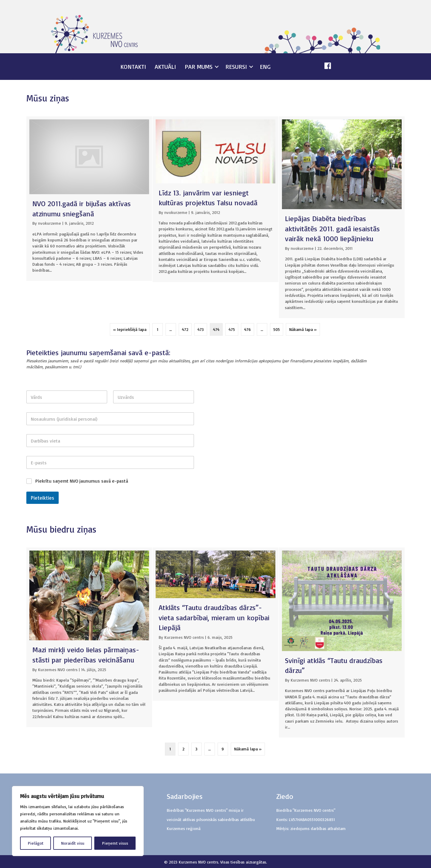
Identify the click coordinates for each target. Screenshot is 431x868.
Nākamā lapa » (303, 329)
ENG (265, 67)
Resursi (236, 67)
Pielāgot (36, 843)
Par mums (199, 67)
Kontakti (133, 67)
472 (185, 329)
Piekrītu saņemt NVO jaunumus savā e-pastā (82, 481)
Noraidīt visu (73, 843)
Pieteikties (43, 498)
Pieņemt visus (115, 843)
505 (277, 329)
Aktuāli (165, 67)
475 (232, 329)
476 (248, 329)
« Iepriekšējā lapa (130, 329)
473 (201, 329)
